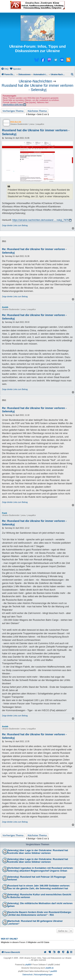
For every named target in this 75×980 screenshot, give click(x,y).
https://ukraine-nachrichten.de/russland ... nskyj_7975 (40, 220)
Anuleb (5, 307)
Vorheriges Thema (13, 111)
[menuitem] (5, 69)
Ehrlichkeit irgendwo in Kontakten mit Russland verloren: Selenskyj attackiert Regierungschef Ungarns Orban (40, 869)
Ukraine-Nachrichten (35, 81)
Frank (4, 513)
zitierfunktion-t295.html (13, 105)
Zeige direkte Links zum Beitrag (15, 225)
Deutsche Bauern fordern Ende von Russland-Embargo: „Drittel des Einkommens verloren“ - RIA (40, 914)
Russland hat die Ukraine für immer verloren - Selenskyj (37, 88)
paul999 (54, 971)
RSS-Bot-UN (16, 122)
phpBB (28, 965)
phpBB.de (50, 968)
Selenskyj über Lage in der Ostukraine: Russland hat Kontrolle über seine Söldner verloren (38, 852)
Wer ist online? (9, 939)
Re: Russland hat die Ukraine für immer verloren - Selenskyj (34, 251)
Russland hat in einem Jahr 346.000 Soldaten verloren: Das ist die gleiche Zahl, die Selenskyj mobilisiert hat (39, 887)
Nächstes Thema (37, 111)
